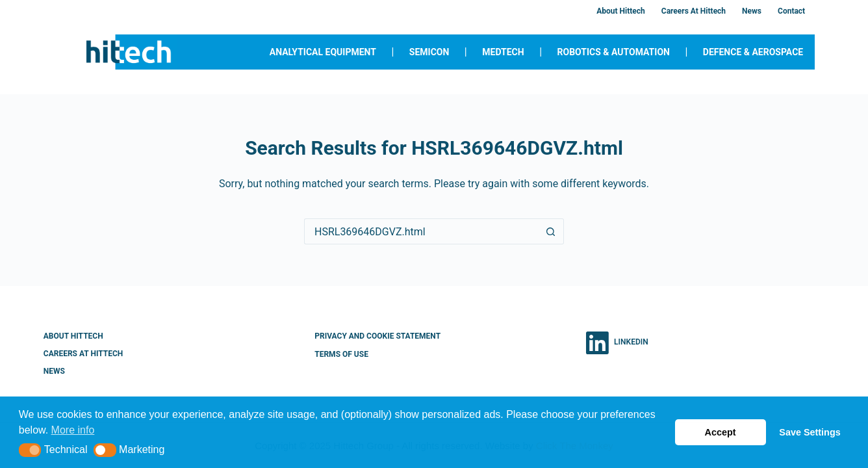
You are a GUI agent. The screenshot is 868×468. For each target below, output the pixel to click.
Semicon (429, 52)
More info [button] (73, 430)
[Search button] (551, 231)
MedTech (503, 52)
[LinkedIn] (617, 343)
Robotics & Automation (614, 52)
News (752, 11)
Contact (791, 11)
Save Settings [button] (810, 432)
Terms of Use (341, 354)
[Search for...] (421, 231)
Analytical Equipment (323, 52)
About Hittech (621, 11)
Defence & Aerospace (753, 52)
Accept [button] (721, 432)
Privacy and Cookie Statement (377, 336)
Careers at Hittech (694, 11)
